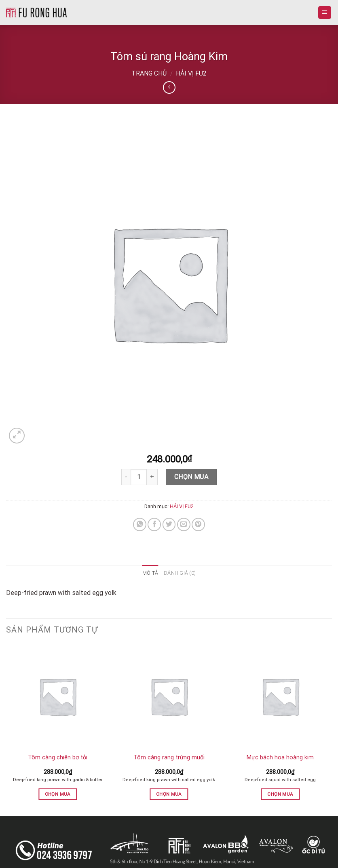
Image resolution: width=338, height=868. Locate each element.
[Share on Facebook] (154, 524)
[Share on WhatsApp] (140, 524)
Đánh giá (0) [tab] (180, 573)
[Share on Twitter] (169, 524)
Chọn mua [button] (58, 794)
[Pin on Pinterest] (198, 524)
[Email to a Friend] (184, 524)
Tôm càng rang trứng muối (169, 758)
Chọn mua (191, 477)
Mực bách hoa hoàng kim (280, 758)
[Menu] (325, 13)
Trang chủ (149, 73)
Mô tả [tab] (150, 573)
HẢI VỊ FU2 (191, 73)
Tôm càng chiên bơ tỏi (58, 758)
